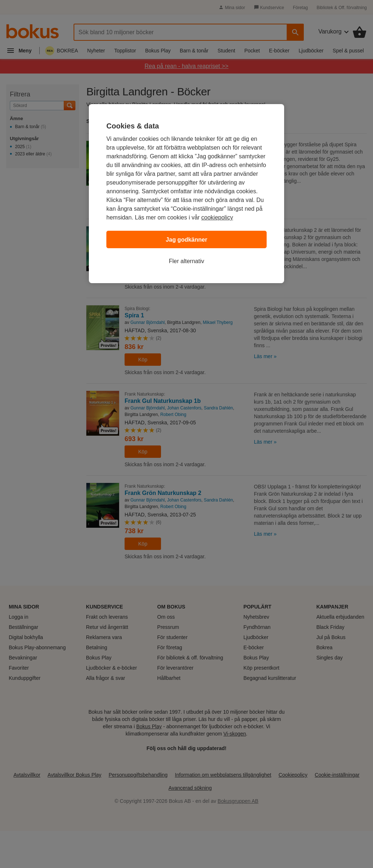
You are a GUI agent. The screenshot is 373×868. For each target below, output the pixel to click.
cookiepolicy (217, 217)
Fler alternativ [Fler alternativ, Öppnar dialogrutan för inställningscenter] (187, 261)
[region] (186, 194)
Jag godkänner (186, 240)
